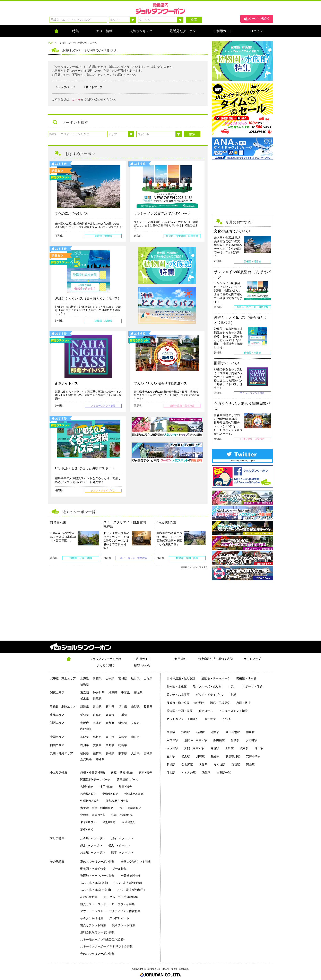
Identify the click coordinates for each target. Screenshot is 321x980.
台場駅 (215, 748)
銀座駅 (250, 732)
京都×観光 (87, 829)
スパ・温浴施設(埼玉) (131, 890)
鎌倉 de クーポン (91, 845)
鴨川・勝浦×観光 (130, 808)
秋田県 (135, 678)
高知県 (110, 745)
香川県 (85, 745)
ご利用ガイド (142, 659)
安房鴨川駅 (233, 756)
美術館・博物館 (246, 678)
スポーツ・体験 (252, 686)
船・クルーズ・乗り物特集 (121, 897)
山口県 (135, 737)
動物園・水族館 (177, 686)
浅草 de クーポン (122, 838)
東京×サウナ (88, 822)
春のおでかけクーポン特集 (97, 954)
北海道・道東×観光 (93, 815)
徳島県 (123, 745)
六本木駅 (172, 740)
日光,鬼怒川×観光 (116, 801)
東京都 (85, 693)
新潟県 (85, 707)
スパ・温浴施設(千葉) (128, 883)
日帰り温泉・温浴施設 (181, 678)
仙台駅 (171, 773)
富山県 (97, 707)
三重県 (123, 715)
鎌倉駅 (215, 756)
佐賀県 (97, 753)
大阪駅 (203, 765)
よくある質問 (105, 665)
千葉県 (125, 693)
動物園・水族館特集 (93, 869)
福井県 (123, 707)
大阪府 (85, 723)
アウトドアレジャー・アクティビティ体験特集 (110, 911)
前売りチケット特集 (93, 925)
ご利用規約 (179, 659)
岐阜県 (97, 715)
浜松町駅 (251, 740)
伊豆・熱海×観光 (122, 773)
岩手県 (110, 678)
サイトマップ (252, 659)
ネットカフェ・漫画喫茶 (182, 719)
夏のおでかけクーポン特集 (97, 862)
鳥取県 (85, 737)
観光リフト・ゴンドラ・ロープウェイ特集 (107, 904)
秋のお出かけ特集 (92, 918)
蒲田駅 (259, 748)
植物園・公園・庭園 (180, 711)
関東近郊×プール (128, 779)
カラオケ (210, 719)
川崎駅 (200, 756)
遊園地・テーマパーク (216, 678)
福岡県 (85, 753)
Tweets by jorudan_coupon (242, 461)
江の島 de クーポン (93, 838)
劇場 (233, 695)
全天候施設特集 (131, 876)
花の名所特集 (89, 897)
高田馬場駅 (233, 732)
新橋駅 (235, 740)
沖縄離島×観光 (90, 801)
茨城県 (138, 693)
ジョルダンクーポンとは (105, 659)
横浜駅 (186, 756)
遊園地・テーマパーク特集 (97, 876)
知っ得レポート (119, 918)
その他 (226, 719)
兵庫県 (97, 723)
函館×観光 (128, 822)
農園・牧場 (243, 703)
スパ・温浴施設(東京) (94, 883)
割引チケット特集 (124, 925)
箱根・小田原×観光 (93, 773)
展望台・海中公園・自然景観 (185, 703)
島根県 (97, 737)
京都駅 (236, 765)
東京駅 (171, 732)
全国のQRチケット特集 (136, 862)
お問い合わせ (142, 665)
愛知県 (85, 715)
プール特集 (119, 869)
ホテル (232, 686)
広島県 (123, 737)
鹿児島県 (86, 759)
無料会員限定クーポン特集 (97, 932)
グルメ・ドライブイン (210, 695)
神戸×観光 (106, 787)
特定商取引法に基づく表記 (216, 659)
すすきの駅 (189, 773)
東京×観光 (145, 773)
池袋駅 (215, 732)
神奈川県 (99, 693)
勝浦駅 (171, 765)
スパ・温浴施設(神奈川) (96, 890)
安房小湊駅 (253, 756)
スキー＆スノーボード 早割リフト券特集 (106, 946)
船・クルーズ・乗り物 (207, 686)
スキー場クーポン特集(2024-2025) (102, 939)
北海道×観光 (110, 794)
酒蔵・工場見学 (220, 703)
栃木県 (85, 699)
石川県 (110, 707)
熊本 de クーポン (122, 852)
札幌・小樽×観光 (122, 815)
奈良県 (135, 723)
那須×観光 (125, 787)
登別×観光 (109, 822)
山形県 (148, 678)
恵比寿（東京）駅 (196, 740)
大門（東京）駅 (194, 748)
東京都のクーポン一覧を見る (194, 567)
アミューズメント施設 (233, 711)
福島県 (85, 684)
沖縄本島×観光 (134, 794)
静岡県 (110, 715)
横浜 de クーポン (119, 845)
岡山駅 (250, 765)
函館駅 (206, 773)
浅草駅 (244, 748)
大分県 (135, 753)
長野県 (148, 707)
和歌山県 (86, 729)
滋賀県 (123, 723)
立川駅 (171, 756)
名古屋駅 (187, 765)
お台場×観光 (88, 794)
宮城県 (123, 678)
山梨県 (135, 707)
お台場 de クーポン (93, 852)
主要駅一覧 (224, 773)
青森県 (97, 678)
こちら (76, 99)
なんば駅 (219, 765)
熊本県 (123, 753)
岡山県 (110, 737)
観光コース (206, 711)
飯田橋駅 (219, 740)
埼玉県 (113, 693)
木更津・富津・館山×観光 (97, 808)
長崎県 (110, 753)
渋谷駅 (186, 732)
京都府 (110, 723)
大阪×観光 (87, 787)
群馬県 (97, 699)
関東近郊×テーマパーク (95, 779)
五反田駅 (172, 748)
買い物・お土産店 (178, 695)
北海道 (85, 678)
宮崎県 (148, 753)
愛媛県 (97, 745)
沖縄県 (100, 759)
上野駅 (229, 748)
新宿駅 (200, 732)
